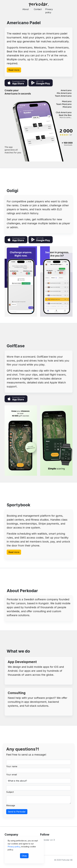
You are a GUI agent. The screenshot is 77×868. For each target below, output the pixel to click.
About (25, 9)
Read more (14, 70)
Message (11, 805)
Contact (38, 9)
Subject (10, 792)
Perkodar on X (48, 840)
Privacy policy (49, 11)
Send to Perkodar (17, 812)
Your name (12, 766)
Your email (12, 775)
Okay (24, 856)
